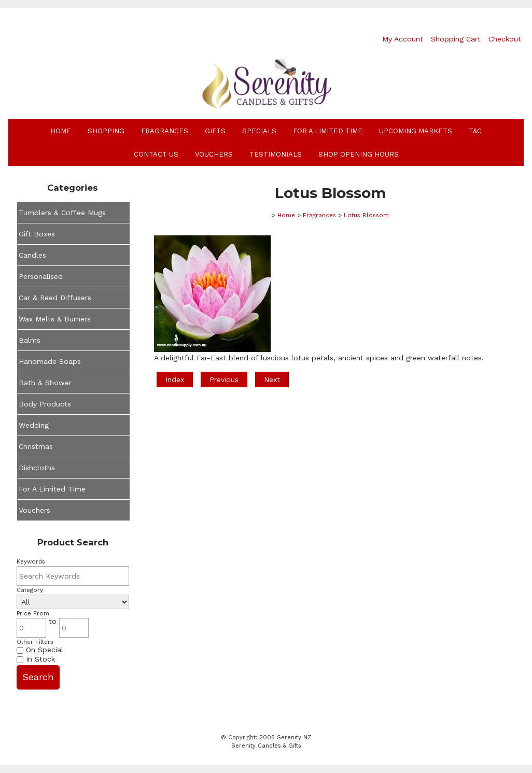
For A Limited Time (328, 131)
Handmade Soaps (50, 361)
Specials (259, 131)
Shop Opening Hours (359, 154)
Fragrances (165, 131)
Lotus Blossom (366, 215)
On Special (40, 650)
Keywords (31, 562)
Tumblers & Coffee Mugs (62, 213)
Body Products (45, 404)
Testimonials (276, 154)
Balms (30, 340)
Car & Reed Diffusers (55, 298)
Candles (32, 255)
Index (175, 380)
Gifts (215, 131)
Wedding (34, 425)
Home (61, 131)
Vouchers (214, 154)
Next (272, 380)
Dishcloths (37, 468)
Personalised (41, 276)
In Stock (36, 659)
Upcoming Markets (416, 131)
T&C (475, 131)
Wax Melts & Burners (55, 319)
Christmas (36, 446)
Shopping (106, 131)
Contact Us (156, 154)
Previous (224, 380)
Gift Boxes (37, 234)
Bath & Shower (45, 383)
